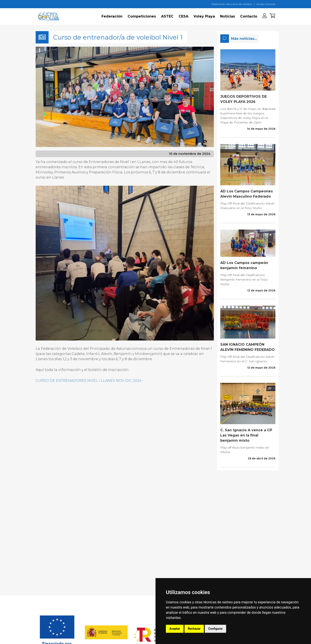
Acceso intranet (266, 4)
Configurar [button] (215, 629)
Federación (112, 16)
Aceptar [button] (175, 629)
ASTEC (167, 16)
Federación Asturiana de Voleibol (232, 4)
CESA (183, 16)
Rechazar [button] (194, 629)
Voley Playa (204, 16)
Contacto (249, 16)
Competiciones (142, 16)
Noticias (228, 16)
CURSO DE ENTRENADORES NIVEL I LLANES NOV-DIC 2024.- (90, 381)
